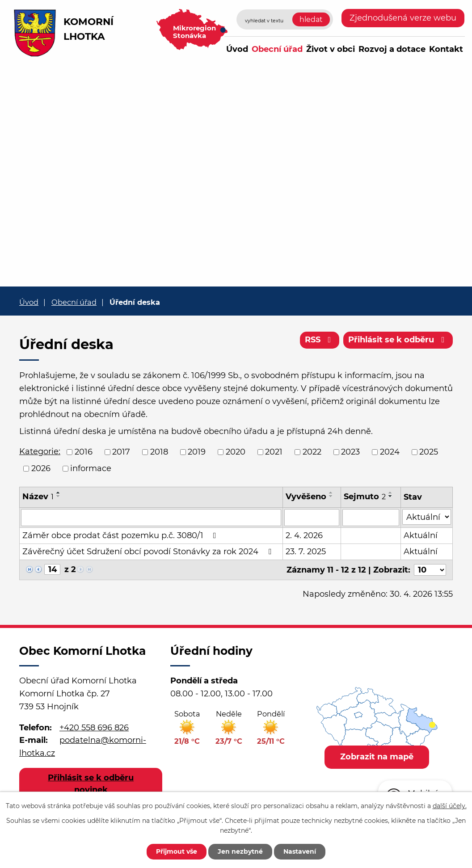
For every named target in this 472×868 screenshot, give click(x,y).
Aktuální (421, 535)
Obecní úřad (277, 49)
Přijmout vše (177, 851)
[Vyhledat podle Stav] (427, 517)
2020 (236, 452)
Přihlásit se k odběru (398, 340)
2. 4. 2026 (304, 535)
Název (38, 497)
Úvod (237, 49)
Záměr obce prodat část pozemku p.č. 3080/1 (121, 535)
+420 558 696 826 (94, 727)
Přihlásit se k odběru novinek (91, 784)
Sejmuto (365, 497)
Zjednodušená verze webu (403, 18)
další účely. (450, 806)
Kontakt (446, 49)
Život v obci (331, 49)
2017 (121, 452)
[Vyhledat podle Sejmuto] (371, 518)
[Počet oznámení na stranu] (430, 570)
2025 (429, 452)
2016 (84, 452)
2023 (350, 452)
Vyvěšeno (306, 497)
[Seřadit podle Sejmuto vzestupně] (391, 493)
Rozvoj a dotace (392, 49)
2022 (312, 452)
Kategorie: (40, 451)
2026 (41, 468)
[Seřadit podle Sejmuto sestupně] (391, 496)
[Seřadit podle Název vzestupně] (59, 493)
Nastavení (300, 851)
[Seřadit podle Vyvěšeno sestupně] (331, 496)
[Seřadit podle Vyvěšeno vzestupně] (331, 493)
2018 (159, 452)
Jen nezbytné (240, 851)
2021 (274, 452)
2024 (390, 452)
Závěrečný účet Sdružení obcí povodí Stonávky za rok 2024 (149, 552)
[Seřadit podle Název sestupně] (59, 496)
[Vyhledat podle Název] (151, 518)
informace (91, 468)
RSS (320, 340)
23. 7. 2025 (306, 552)
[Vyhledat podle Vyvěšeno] (312, 518)
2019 (197, 452)
